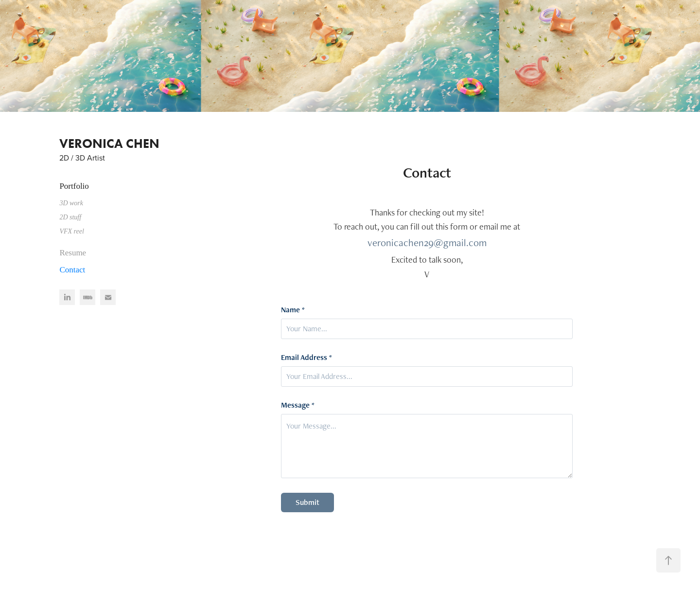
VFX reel (71, 231)
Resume (73, 253)
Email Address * (306, 358)
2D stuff (70, 217)
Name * (293, 310)
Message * (298, 405)
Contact (72, 270)
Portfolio (74, 186)
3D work (71, 203)
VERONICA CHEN (109, 144)
